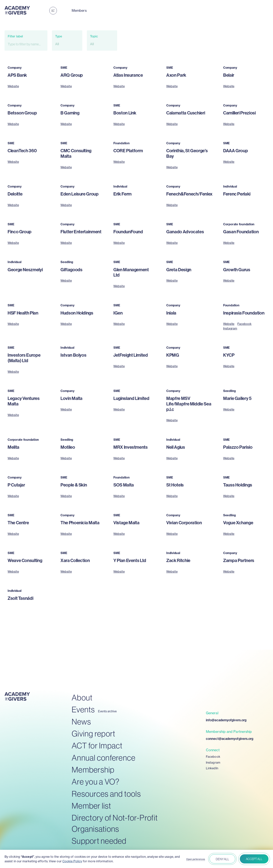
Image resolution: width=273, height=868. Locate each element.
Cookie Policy (72, 861)
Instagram (230, 328)
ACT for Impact (97, 746)
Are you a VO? (96, 782)
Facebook (244, 324)
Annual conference (104, 758)
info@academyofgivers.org (226, 720)
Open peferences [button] (196, 859)
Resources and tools (106, 794)
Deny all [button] (222, 859)
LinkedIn (212, 768)
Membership (93, 770)
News (81, 722)
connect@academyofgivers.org (230, 739)
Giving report (93, 734)
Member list (91, 806)
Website (13, 86)
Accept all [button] (254, 859)
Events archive (107, 711)
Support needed (99, 841)
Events (83, 710)
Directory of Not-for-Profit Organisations (115, 823)
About (82, 698)
